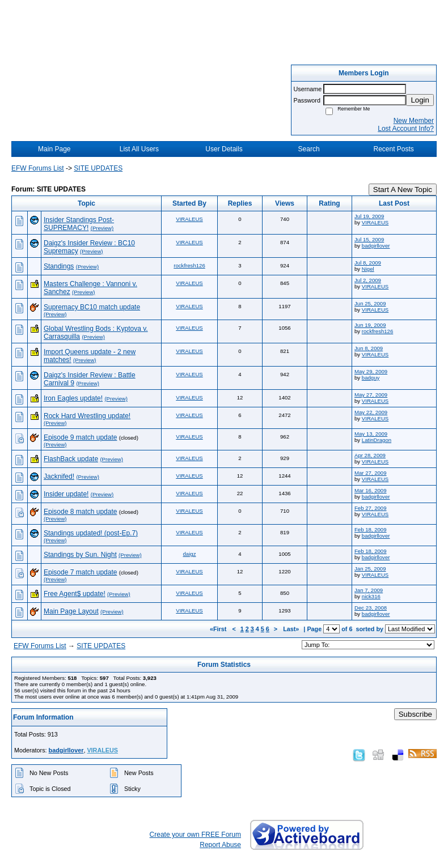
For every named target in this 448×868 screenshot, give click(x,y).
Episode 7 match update (80, 572)
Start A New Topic (403, 190)
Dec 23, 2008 (371, 608)
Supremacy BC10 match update (92, 307)
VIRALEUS (189, 219)
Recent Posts (394, 149)
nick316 (371, 596)
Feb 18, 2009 (371, 529)
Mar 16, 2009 (371, 490)
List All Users (139, 149)
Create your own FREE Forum (195, 835)
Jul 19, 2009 (369, 216)
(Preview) (102, 228)
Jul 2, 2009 (368, 280)
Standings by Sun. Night (80, 555)
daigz (190, 554)
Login (420, 100)
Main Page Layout (71, 611)
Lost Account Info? (406, 129)
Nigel (368, 269)
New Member (414, 121)
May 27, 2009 (371, 395)
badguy (371, 378)
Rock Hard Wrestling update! (87, 416)
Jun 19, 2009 (370, 325)
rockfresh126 (189, 265)
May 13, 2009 (371, 434)
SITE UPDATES (98, 168)
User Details (224, 149)
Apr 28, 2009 (370, 455)
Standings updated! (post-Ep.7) (91, 533)
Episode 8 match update (80, 512)
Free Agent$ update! (75, 594)
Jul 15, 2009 (369, 239)
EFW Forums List (38, 168)
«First (219, 629)
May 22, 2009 (371, 412)
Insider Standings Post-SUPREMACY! (79, 224)
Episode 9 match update (80, 437)
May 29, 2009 (371, 371)
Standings (59, 266)
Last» (292, 629)
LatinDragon (377, 440)
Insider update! (66, 494)
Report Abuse (220, 845)
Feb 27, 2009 (371, 508)
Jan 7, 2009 (369, 590)
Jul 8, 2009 (368, 263)
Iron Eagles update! (73, 398)
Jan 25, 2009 (370, 569)
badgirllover (376, 246)
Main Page (54, 149)
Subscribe (415, 714)
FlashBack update (71, 459)
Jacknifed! (59, 476)
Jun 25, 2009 (370, 303)
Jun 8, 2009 (369, 348)
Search (309, 149)
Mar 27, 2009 (371, 473)
